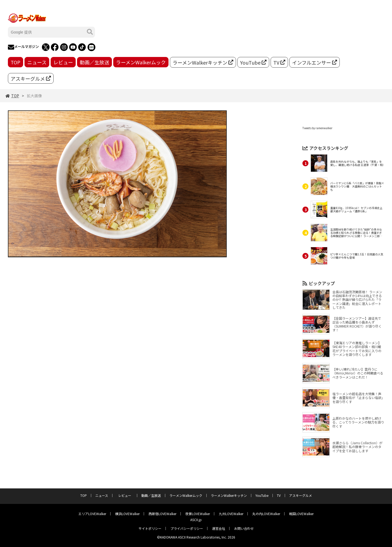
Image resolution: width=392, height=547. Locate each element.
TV (279, 62)
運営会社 (219, 528)
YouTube (253, 62)
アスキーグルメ (31, 78)
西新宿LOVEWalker (163, 514)
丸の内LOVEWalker (266, 514)
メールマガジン (23, 47)
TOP (16, 62)
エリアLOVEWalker (92, 514)
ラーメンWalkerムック (141, 62)
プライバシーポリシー (187, 528)
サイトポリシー (150, 528)
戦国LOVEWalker (301, 514)
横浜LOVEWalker (127, 514)
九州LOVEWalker (231, 514)
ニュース (37, 62)
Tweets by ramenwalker (317, 128)
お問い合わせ (244, 528)
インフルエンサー (315, 62)
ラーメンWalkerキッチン (203, 62)
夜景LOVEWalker (198, 514)
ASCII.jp (196, 520)
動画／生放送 (94, 62)
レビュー (63, 62)
